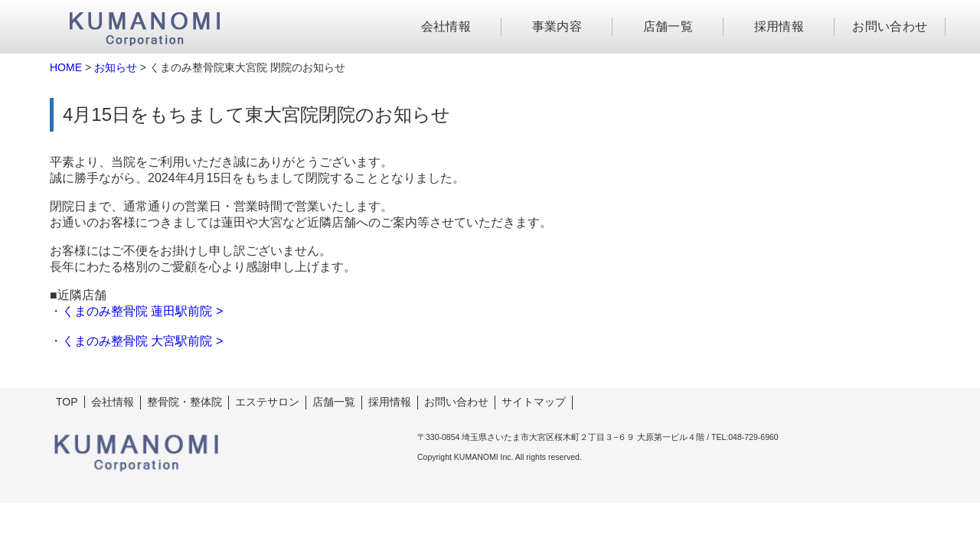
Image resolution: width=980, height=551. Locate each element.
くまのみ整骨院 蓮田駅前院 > (142, 311)
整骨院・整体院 (185, 402)
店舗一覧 (668, 26)
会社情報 (446, 26)
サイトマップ (534, 402)
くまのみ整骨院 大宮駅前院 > (142, 341)
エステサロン (267, 402)
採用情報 (779, 26)
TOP (67, 402)
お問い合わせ (890, 26)
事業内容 (557, 26)
